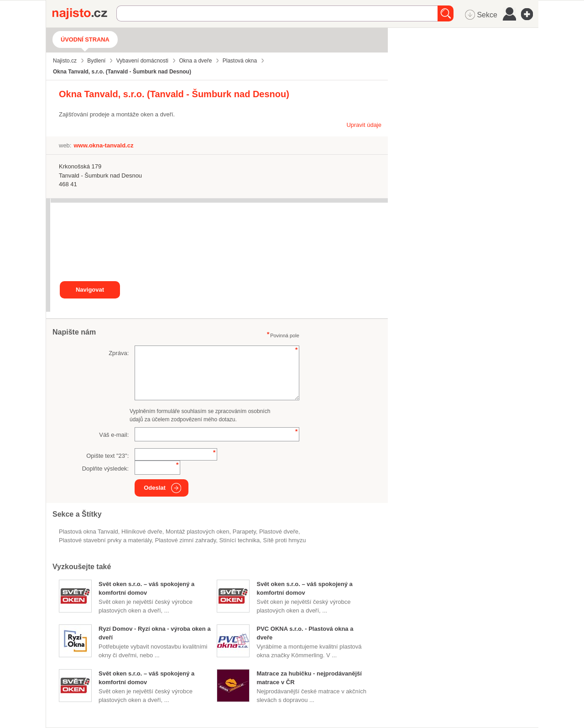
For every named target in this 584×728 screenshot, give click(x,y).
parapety (244, 532)
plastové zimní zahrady (185, 540)
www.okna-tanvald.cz (103, 145)
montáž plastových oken (197, 532)
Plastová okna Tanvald (89, 532)
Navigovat (90, 290)
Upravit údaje (364, 125)
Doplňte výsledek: (106, 469)
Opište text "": (107, 456)
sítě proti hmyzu (285, 540)
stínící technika (239, 540)
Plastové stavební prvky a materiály (105, 540)
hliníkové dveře (142, 532)
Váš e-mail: (114, 435)
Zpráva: (119, 353)
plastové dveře (279, 532)
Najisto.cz (84, 14)
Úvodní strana (85, 39)
